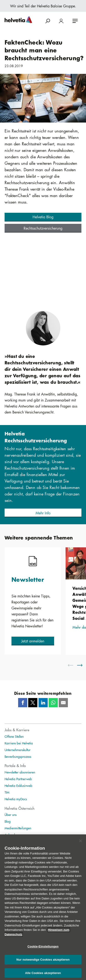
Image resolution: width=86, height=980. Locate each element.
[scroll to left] (73, 665)
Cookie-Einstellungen (43, 949)
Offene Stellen (14, 736)
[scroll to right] (83, 665)
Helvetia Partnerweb (18, 779)
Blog (8, 821)
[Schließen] (80, 843)
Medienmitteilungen (18, 828)
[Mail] (63, 703)
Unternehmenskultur (18, 750)
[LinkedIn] (43, 703)
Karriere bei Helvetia (19, 743)
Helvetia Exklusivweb (18, 785)
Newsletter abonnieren (20, 772)
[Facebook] (23, 703)
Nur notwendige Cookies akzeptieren (43, 962)
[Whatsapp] (53, 703)
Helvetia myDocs (16, 799)
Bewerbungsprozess (18, 756)
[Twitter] (33, 703)
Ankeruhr (11, 835)
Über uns (11, 815)
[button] (43, 217)
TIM (7, 792)
